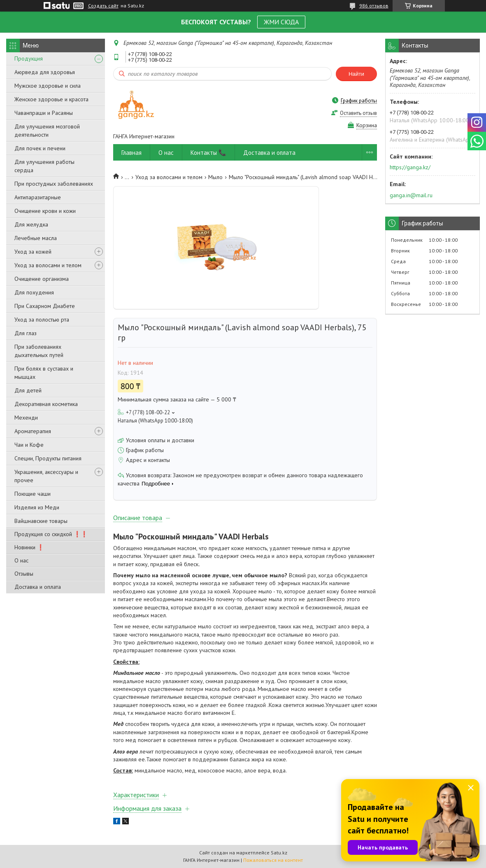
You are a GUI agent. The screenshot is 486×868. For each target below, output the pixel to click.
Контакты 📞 (208, 153)
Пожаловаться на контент (273, 860)
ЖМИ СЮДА (281, 22)
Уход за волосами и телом (48, 265)
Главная (131, 153)
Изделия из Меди (37, 507)
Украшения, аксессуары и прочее (46, 476)
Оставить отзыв (358, 113)
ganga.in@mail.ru (411, 195)
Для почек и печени (40, 148)
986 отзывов (374, 6)
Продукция (29, 58)
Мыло (215, 177)
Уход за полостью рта (42, 320)
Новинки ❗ (29, 547)
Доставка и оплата (38, 587)
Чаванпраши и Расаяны (44, 113)
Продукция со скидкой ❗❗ (51, 534)
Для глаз (26, 333)
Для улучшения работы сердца (44, 166)
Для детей (28, 390)
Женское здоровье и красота (51, 99)
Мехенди (26, 418)
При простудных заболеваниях (54, 184)
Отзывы (24, 574)
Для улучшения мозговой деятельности (47, 131)
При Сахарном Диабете (45, 306)
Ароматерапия (33, 431)
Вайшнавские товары (41, 521)
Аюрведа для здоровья (45, 72)
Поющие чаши (33, 494)
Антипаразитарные (38, 197)
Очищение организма (42, 279)
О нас (21, 560)
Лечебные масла (36, 238)
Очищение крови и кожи (45, 211)
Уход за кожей (33, 252)
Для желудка (31, 224)
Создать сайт (103, 6)
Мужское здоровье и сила (48, 86)
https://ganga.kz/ (410, 167)
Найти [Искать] (356, 74)
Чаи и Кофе (29, 445)
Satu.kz (279, 853)
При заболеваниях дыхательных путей (39, 351)
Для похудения (34, 292)
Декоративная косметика (46, 404)
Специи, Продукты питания (48, 458)
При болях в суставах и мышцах (44, 373)
